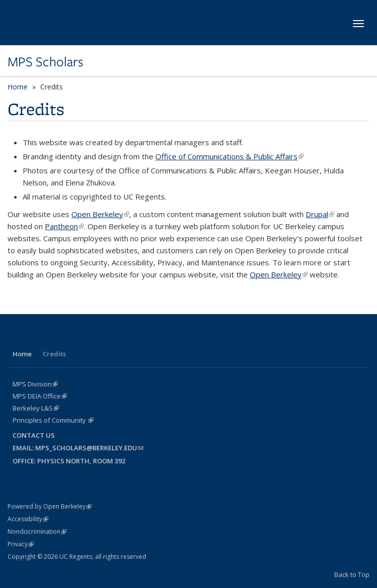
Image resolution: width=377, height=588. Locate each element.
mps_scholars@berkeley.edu (89, 448)
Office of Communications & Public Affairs (229, 156)
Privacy (21, 544)
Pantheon (64, 226)
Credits (54, 354)
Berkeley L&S (36, 408)
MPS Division (35, 384)
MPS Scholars (45, 62)
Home (18, 87)
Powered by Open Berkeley (50, 506)
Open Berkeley (100, 214)
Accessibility (28, 519)
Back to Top (352, 574)
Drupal (320, 214)
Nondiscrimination (37, 531)
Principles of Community (53, 420)
